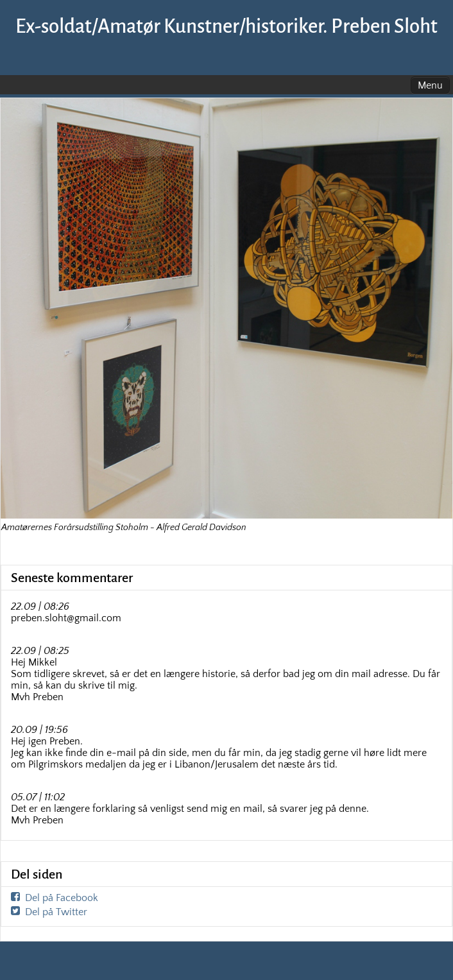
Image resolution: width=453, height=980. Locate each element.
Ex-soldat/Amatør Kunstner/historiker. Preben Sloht (226, 27)
